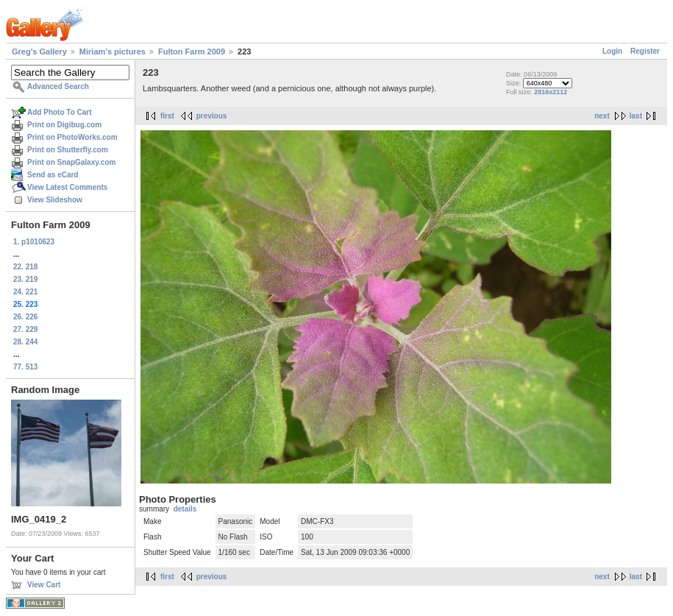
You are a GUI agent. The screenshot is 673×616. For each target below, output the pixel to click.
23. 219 (25, 279)
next (602, 116)
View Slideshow (55, 200)
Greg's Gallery (39, 52)
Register (645, 51)
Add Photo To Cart (60, 112)
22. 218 (25, 267)
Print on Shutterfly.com (68, 150)
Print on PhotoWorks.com (72, 137)
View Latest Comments (67, 187)
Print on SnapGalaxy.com (71, 162)
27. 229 (25, 329)
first (167, 116)
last (636, 116)
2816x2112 (551, 92)
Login (612, 51)
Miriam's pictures (113, 52)
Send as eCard (53, 175)
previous (212, 116)
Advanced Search (58, 86)
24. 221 (25, 292)
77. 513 (25, 367)
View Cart (44, 585)
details (185, 509)
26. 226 (25, 317)
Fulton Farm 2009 (192, 52)
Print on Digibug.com (64, 125)
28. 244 (25, 342)
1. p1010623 (34, 242)
